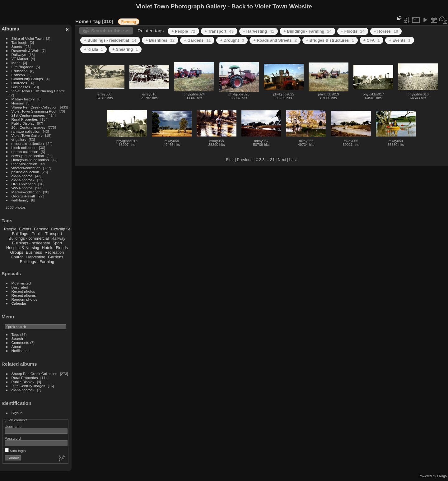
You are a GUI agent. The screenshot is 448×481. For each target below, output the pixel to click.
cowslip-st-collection (28, 156)
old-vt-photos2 (23, 180)
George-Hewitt (23, 196)
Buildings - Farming (37, 262)
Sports (17, 46)
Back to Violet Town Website (272, 6)
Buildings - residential (31, 243)
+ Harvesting (259, 31)
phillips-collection (25, 172)
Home (82, 21)
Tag (97, 21)
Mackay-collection (26, 192)
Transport (54, 234)
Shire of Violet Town (28, 38)
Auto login (15, 451)
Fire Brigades (22, 67)
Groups (16, 252)
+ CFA (372, 40)
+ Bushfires (160, 40)
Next (282, 160)
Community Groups (27, 79)
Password (13, 438)
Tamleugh (19, 42)
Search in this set (110, 31)
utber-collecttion (24, 164)
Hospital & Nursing (23, 248)
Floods (62, 248)
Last (293, 160)
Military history (23, 99)
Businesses (21, 87)
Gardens (56, 257)
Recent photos (23, 291)
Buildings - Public (27, 234)
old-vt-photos (22, 176)
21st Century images (28, 115)
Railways (19, 55)
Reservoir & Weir (25, 51)
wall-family (20, 200)
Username (13, 426)
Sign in (17, 413)
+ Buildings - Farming (307, 31)
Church (17, 257)
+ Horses (386, 31)
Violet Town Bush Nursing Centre (38, 91)
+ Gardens (197, 40)
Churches (19, 83)
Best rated (20, 287)
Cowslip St (60, 229)
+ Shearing (125, 49)
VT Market (20, 59)
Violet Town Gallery (27, 135)
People (10, 229)
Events (25, 229)
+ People (183, 31)
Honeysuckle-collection (30, 160)
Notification (21, 351)
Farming (41, 229)
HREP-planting (24, 184)
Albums (10, 29)
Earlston (18, 75)
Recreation (54, 252)
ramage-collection (26, 131)
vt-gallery (19, 139)
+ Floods (353, 31)
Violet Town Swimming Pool (34, 111)
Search (17, 338)
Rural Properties (25, 119)
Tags (15, 334)
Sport (57, 243)
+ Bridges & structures (330, 40)
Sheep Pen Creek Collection (35, 107)
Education (20, 71)
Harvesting (36, 257)
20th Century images (28, 127)
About (16, 347)
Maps (16, 63)
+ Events (400, 40)
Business (34, 252)
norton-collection (25, 152)
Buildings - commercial (29, 238)
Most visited (21, 283)
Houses (18, 103)
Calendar (19, 303)
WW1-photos (22, 188)
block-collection (24, 148)
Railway (58, 238)
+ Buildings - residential (110, 40)
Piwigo (442, 476)
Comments (20, 342)
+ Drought (232, 40)
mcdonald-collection (28, 143)
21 (272, 160)
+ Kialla (93, 49)
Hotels (48, 248)
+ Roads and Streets (275, 40)
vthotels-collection (26, 168)
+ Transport (219, 31)
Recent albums (24, 295)
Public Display (23, 123)
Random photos (24, 299)
